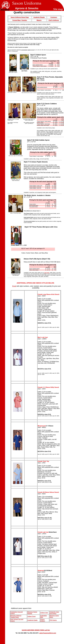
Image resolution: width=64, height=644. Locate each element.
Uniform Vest (44, 613)
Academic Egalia (32, 620)
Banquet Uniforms (16, 616)
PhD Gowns (53, 620)
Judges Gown (31, 616)
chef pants (47, 273)
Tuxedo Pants (15, 617)
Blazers (39, 20)
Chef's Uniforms (54, 20)
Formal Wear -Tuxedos (20, 20)
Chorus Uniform (43, 620)
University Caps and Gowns (54, 613)
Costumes (54, 17)
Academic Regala (39, 17)
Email (14, 286)
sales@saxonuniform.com (48, 633)
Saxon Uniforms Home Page (20, 17)
